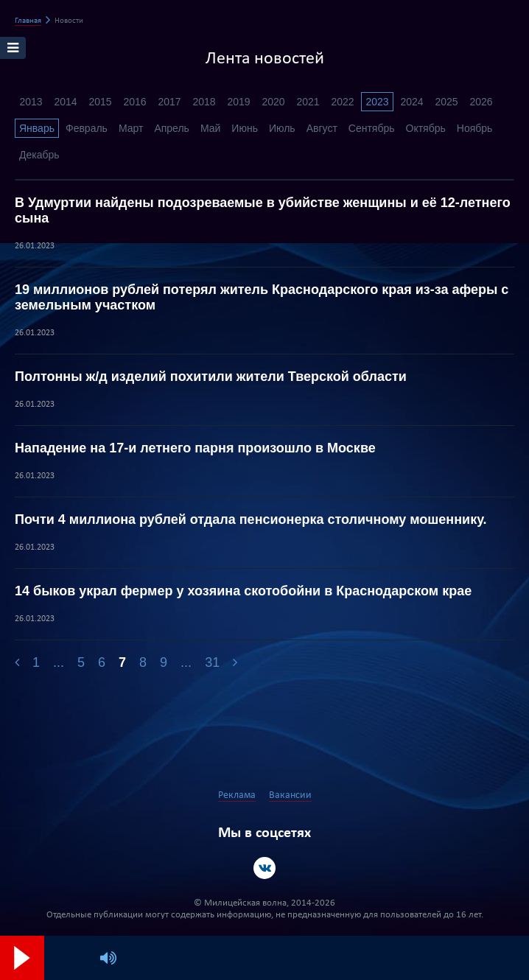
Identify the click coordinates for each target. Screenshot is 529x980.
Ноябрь (475, 128)
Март (131, 128)
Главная (28, 21)
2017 (169, 102)
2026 (481, 102)
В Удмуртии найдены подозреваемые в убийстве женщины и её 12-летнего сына (263, 210)
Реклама (237, 795)
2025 (446, 102)
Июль (282, 128)
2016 (134, 102)
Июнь (245, 128)
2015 (100, 102)
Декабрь (39, 155)
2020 (273, 102)
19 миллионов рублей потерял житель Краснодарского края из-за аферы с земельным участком (262, 297)
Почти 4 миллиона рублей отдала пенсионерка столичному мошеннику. (251, 519)
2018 (204, 102)
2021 (308, 102)
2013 (31, 102)
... (59, 662)
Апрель (172, 128)
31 (212, 662)
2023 (377, 102)
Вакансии (290, 795)
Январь (37, 128)
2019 (238, 102)
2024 (411, 102)
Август (322, 128)
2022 (342, 102)
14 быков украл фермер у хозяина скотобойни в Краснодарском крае (243, 591)
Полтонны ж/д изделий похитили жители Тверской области (211, 377)
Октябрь (426, 128)
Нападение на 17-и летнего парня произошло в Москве (195, 448)
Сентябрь (372, 128)
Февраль (87, 128)
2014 (65, 102)
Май (210, 128)
